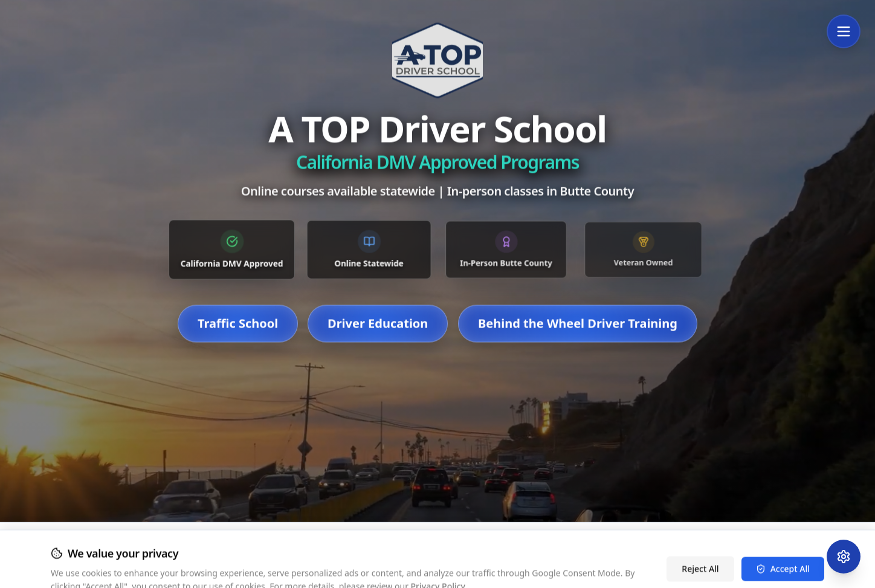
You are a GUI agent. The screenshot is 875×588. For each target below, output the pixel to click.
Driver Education (378, 340)
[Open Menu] (844, 31)
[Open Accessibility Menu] (844, 557)
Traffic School (238, 340)
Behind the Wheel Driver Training (578, 340)
